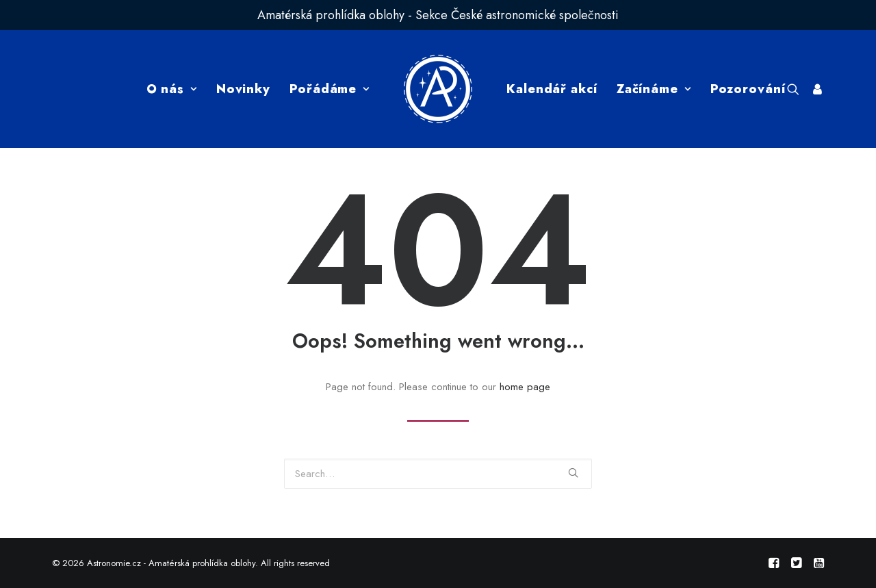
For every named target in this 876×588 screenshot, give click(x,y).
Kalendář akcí (552, 89)
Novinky (243, 89)
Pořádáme (330, 89)
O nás (172, 89)
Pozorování (748, 89)
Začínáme (654, 89)
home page (525, 387)
